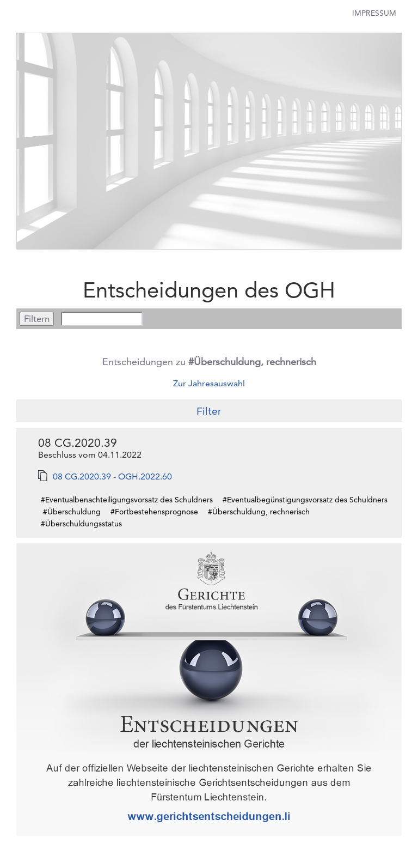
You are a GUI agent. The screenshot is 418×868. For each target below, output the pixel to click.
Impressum (374, 13)
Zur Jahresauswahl (209, 383)
